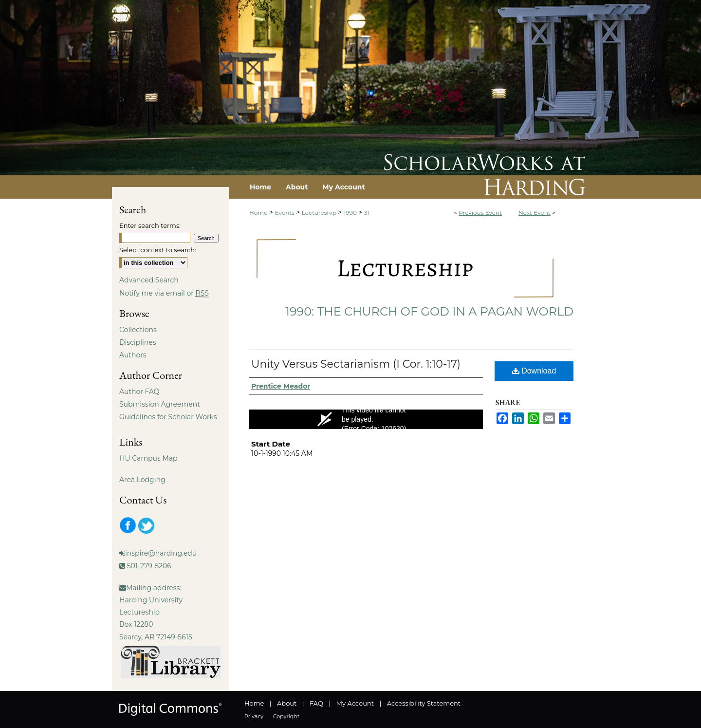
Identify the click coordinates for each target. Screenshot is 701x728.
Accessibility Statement (424, 703)
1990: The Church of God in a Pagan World (429, 311)
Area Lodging (142, 480)
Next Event (535, 213)
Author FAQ (139, 392)
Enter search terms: (150, 225)
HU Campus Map (148, 458)
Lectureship (320, 213)
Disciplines (138, 342)
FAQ (316, 703)
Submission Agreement (160, 404)
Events (286, 213)
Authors (133, 355)
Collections (138, 330)
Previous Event (480, 213)
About (287, 703)
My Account (355, 703)
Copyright (286, 716)
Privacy (254, 716)
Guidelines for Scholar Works (168, 417)
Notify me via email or (164, 293)
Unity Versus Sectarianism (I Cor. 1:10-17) (356, 364)
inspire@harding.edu (161, 553)
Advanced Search (149, 280)
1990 (351, 213)
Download (534, 371)
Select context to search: (158, 250)
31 (367, 213)
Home (258, 213)
